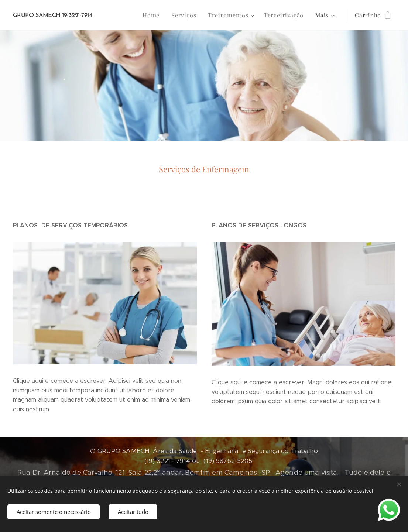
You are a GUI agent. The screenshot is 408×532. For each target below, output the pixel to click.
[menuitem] (123, 15)
